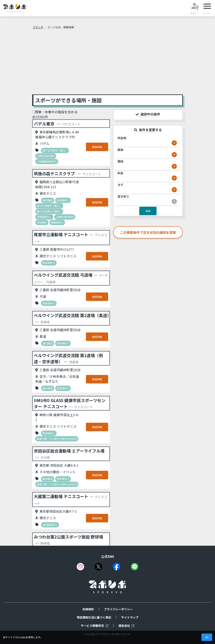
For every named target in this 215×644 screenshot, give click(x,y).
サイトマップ (130, 617)
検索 (148, 211)
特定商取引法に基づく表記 (94, 617)
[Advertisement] (107, 64)
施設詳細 (97, 147)
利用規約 (88, 609)
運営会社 (126, 626)
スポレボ (38, 27)
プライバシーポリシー (118, 609)
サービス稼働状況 (95, 626)
